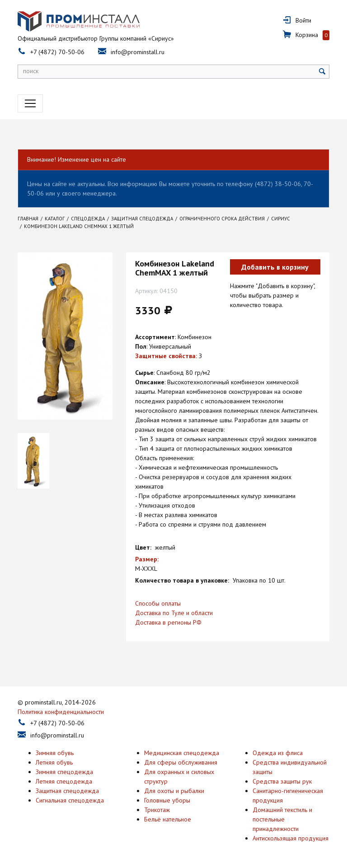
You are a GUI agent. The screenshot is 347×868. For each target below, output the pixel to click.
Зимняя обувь (55, 753)
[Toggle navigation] (30, 103)
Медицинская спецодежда (182, 753)
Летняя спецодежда (64, 781)
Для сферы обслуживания (181, 762)
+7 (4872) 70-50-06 (57, 52)
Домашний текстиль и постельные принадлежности (282, 819)
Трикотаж (157, 810)
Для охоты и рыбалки (174, 791)
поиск (31, 71)
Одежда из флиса (278, 753)
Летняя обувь (54, 762)
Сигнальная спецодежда (70, 800)
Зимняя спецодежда (64, 772)
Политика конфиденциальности (61, 712)
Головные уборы (167, 800)
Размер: (147, 559)
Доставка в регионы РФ (168, 622)
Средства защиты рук (282, 781)
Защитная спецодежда (67, 791)
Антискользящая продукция (291, 838)
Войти (303, 20)
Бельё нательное (168, 819)
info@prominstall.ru (138, 52)
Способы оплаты (158, 603)
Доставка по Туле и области (174, 613)
